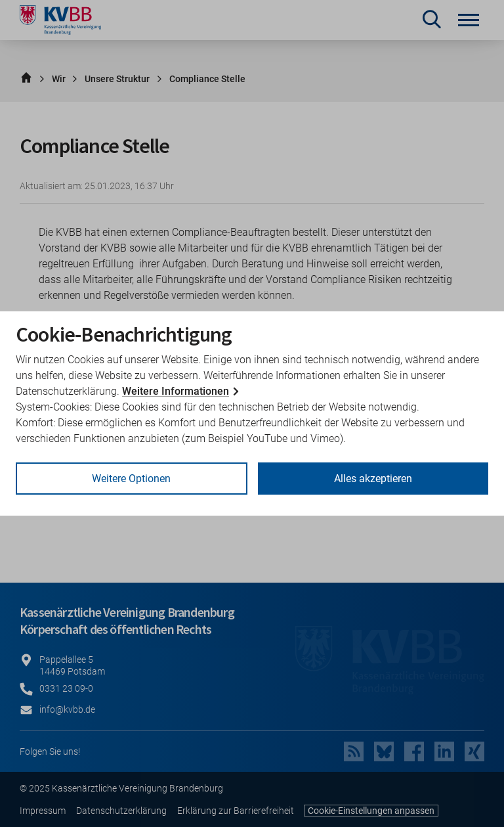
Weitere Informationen (176, 391)
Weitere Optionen (131, 479)
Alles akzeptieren (373, 479)
